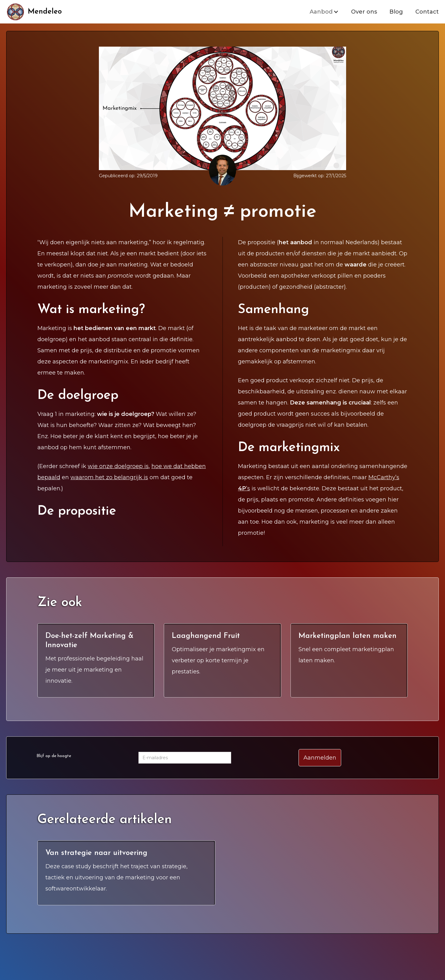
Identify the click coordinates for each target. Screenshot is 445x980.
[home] (34, 12)
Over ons (364, 12)
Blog (396, 12)
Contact (427, 12)
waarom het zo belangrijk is (109, 477)
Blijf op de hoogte (54, 756)
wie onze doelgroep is (118, 466)
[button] (324, 12)
